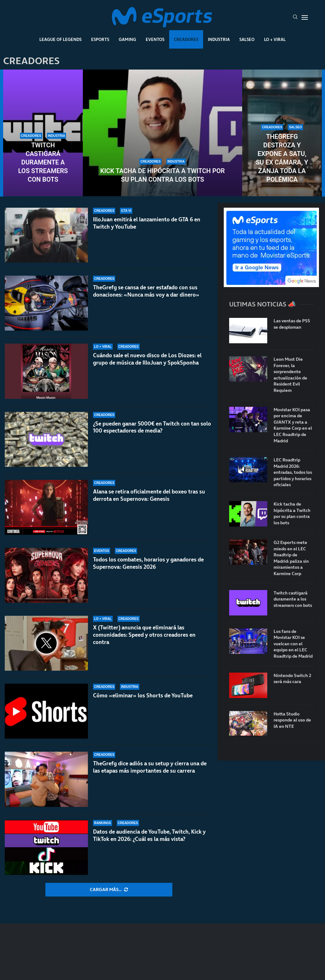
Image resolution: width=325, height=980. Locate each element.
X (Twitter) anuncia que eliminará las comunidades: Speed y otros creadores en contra (144, 635)
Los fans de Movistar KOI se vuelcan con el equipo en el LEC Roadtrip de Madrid (293, 644)
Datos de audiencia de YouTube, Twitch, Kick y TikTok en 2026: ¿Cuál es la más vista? (149, 835)
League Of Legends (60, 39)
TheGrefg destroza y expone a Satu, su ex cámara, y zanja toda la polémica (282, 158)
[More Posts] (109, 890)
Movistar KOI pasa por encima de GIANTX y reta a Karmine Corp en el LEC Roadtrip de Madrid (293, 425)
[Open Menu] (305, 17)
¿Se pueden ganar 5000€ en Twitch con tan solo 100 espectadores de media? (152, 427)
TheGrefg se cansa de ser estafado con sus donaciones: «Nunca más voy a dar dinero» (146, 291)
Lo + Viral (275, 39)
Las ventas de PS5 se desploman (292, 324)
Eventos (155, 39)
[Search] (295, 17)
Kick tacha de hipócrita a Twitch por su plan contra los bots (162, 175)
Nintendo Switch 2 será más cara (292, 679)
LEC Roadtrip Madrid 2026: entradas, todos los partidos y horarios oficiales (293, 472)
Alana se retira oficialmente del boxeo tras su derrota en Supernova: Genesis (149, 495)
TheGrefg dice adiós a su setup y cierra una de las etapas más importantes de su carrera (150, 767)
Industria (219, 39)
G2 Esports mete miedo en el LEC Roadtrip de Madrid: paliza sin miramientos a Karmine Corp (291, 558)
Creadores (186, 39)
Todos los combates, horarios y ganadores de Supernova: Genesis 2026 (148, 563)
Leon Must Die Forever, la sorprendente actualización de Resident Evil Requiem (290, 375)
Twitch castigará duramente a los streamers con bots (43, 162)
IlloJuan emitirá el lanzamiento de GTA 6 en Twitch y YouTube (147, 223)
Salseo (247, 39)
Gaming (127, 39)
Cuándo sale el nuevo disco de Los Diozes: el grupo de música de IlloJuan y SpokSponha (147, 359)
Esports (100, 39)
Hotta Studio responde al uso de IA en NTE (292, 720)
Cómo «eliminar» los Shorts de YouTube (143, 695)
